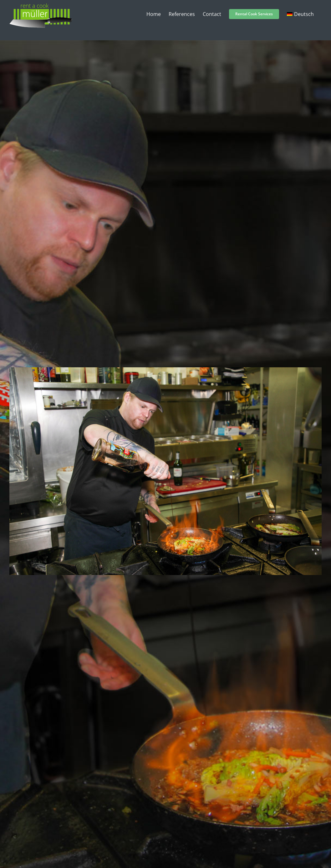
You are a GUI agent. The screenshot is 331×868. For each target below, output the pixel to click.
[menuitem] (300, 14)
